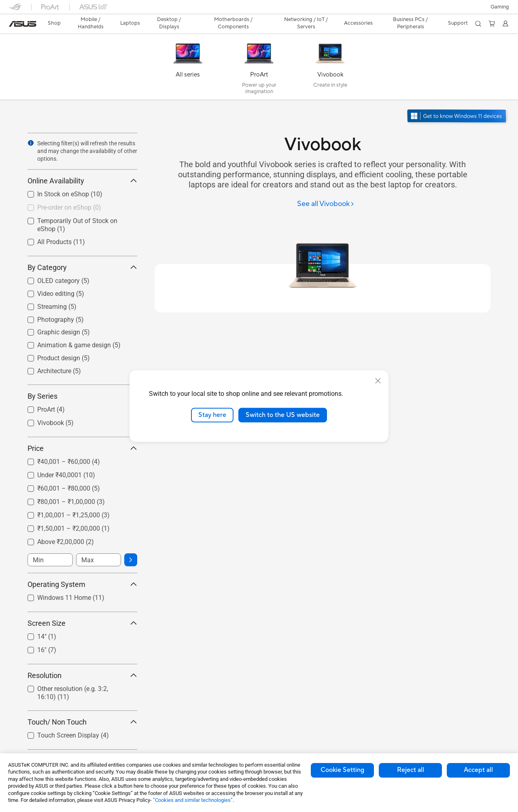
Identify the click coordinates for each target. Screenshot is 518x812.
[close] (378, 381)
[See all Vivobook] (326, 204)
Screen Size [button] (82, 623)
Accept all (478, 770)
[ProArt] (259, 69)
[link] (23, 24)
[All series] (188, 69)
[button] (500, 7)
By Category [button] (82, 267)
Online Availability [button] (82, 181)
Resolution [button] (82, 675)
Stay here (212, 415)
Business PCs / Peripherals (410, 23)
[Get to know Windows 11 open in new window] (457, 117)
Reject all (411, 770)
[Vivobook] (330, 69)
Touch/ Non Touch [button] (82, 722)
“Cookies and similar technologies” (193, 800)
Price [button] (82, 448)
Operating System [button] (82, 584)
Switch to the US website (283, 415)
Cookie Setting (342, 770)
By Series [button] (82, 396)
